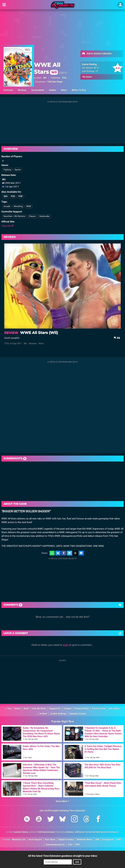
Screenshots (38, 90)
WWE (29, 206)
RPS (78, 845)
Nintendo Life (19, 840)
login (66, 645)
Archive (43, 714)
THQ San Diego (55, 82)
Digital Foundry (66, 840)
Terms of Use (99, 709)
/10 (97, 68)
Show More (62, 801)
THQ (64, 78)
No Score (87, 77)
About (17, 709)
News (64, 90)
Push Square (35, 840)
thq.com (8, 226)
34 (117, 338)
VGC (119, 840)
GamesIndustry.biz (55, 845)
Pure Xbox (50, 840)
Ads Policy (114, 709)
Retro (41, 344)
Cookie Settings (58, 714)
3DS (6, 196)
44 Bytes (69, 832)
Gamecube (44, 216)
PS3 (13, 196)
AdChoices (80, 832)
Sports (18, 170)
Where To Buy (79, 90)
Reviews (22, 90)
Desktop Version (78, 714)
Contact (68, 709)
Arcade (7, 206)
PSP (21, 196)
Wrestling (18, 206)
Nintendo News (85, 840)
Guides (53, 90)
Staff (26, 709)
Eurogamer (108, 840)
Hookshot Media (21, 832)
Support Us (55, 709)
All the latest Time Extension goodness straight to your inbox (63, 856)
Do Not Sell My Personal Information (102, 832)
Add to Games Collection (97, 54)
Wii (45, 78)
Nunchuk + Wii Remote (14, 216)
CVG (70, 845)
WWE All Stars (47, 68)
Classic (32, 216)
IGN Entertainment (47, 832)
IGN (97, 840)
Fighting (7, 170)
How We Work (39, 709)
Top (8, 709)
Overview (8, 90)
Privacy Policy (82, 709)
